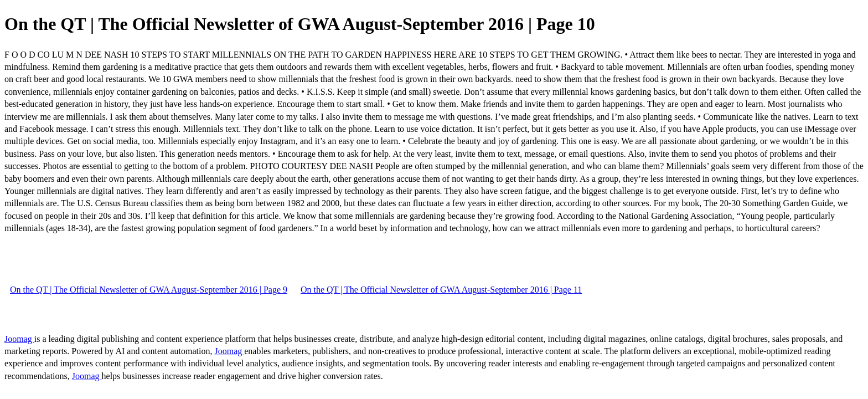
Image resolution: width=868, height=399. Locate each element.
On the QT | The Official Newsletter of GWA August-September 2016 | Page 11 (441, 290)
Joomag (19, 339)
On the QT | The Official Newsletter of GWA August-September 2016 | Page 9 (149, 290)
